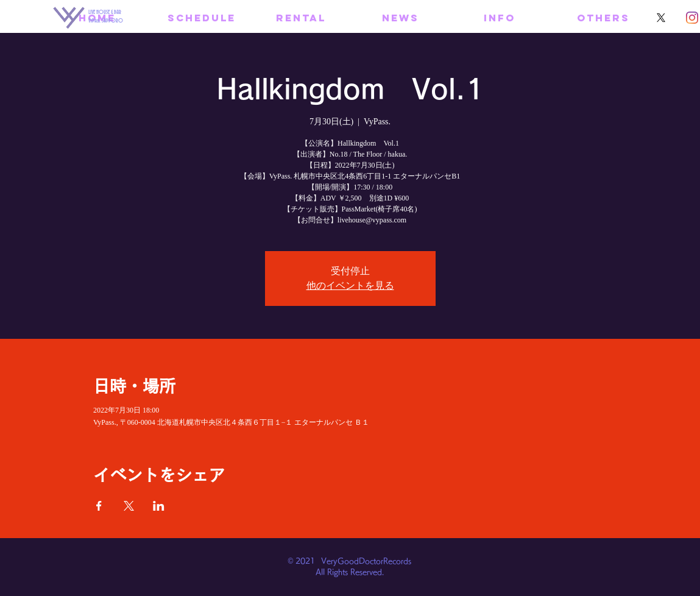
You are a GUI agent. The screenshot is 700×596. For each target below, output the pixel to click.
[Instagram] (692, 18)
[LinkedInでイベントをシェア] (159, 506)
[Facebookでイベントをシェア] (99, 506)
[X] (661, 18)
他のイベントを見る (350, 286)
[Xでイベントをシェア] (129, 506)
